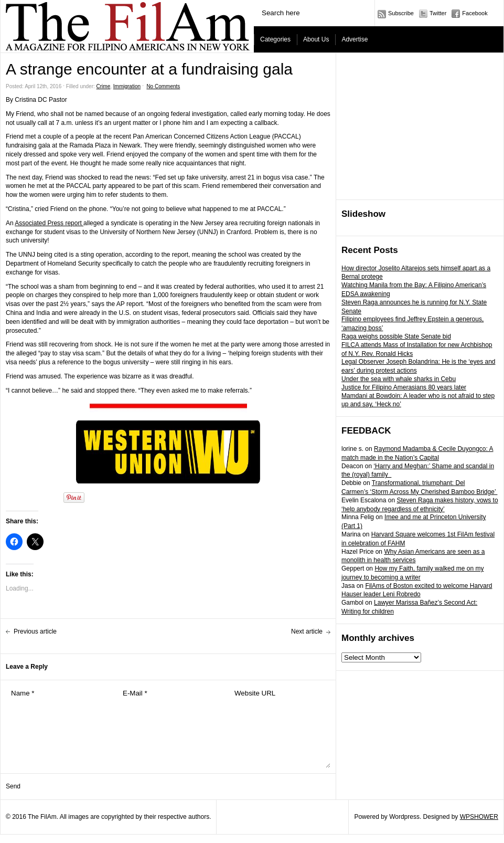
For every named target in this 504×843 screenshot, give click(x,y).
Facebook (475, 13)
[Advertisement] (417, 127)
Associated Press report (49, 223)
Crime (104, 86)
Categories (275, 39)
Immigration (127, 86)
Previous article (35, 631)
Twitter (438, 13)
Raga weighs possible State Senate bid (396, 336)
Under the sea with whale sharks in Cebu (399, 379)
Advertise (355, 39)
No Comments (163, 86)
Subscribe (401, 13)
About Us (316, 39)
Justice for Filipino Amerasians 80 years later (404, 387)
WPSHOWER (479, 817)
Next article (307, 631)
